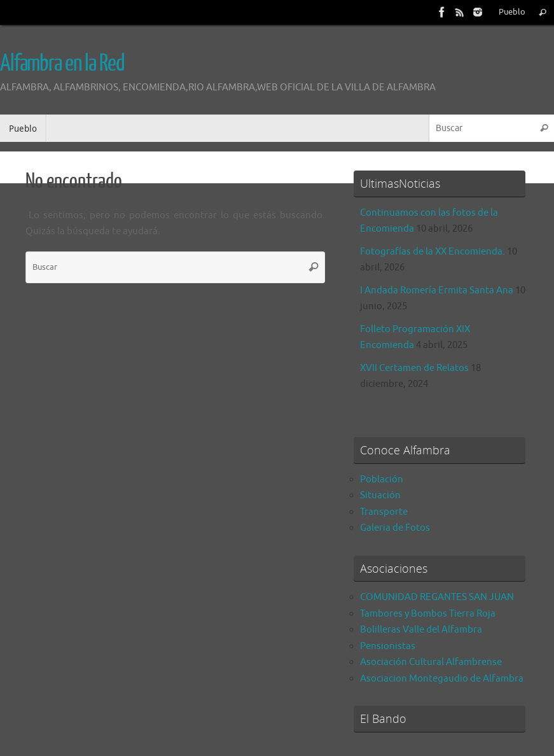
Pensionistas (388, 646)
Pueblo (512, 12)
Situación (380, 495)
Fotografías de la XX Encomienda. (433, 252)
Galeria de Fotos (395, 528)
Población (382, 479)
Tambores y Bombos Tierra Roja (428, 614)
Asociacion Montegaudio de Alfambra (442, 679)
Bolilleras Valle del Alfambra (421, 630)
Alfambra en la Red (62, 64)
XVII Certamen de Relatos (414, 368)
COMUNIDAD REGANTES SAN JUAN (437, 597)
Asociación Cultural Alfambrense (431, 662)
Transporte (384, 512)
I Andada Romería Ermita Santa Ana (437, 290)
